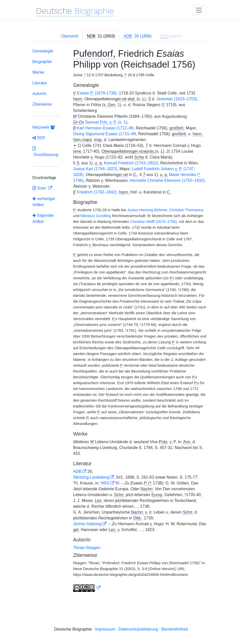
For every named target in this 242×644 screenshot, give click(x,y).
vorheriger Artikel (44, 202)
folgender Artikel (43, 218)
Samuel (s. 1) (106, 122)
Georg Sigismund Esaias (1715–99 (105, 134)
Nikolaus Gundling (96, 216)
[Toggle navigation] (199, 10)
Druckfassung (45, 152)
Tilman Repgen (87, 548)
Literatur (40, 83)
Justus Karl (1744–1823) (95, 169)
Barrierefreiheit (175, 629)
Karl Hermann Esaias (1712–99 (105, 128)
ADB (77, 471)
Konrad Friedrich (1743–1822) (131, 163)
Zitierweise (42, 104)
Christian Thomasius (186, 210)
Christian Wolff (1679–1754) (154, 222)
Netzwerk (44, 127)
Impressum (105, 629)
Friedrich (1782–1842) (97, 192)
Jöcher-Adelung (87, 524)
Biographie (42, 62)
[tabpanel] (121, 321)
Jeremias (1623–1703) (177, 99)
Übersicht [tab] (70, 36)
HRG (105, 483)
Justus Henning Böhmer (147, 210)
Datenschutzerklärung (138, 629)
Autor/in (39, 94)
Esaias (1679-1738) (97, 93)
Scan (40, 188)
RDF (39, 138)
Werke (38, 72)
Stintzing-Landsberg (91, 477)
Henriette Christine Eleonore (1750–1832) (167, 180)
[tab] (101, 36)
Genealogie (43, 51)
